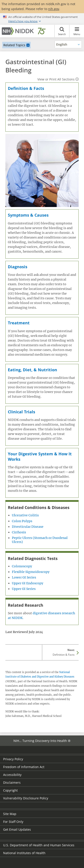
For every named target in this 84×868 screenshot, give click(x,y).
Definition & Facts (26, 88)
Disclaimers (12, 782)
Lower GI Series (24, 577)
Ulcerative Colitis (25, 515)
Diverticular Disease (28, 527)
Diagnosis (18, 267)
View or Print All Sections (56, 79)
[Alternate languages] (68, 44)
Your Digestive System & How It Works (40, 456)
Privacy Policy (13, 759)
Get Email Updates (17, 829)
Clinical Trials (22, 412)
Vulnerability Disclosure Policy (26, 798)
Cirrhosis (19, 532)
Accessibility (12, 775)
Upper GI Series (24, 589)
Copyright (10, 790)
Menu (77, 31)
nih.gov (54, 9)
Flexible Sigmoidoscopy (31, 572)
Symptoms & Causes (28, 215)
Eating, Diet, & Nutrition (32, 370)
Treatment (19, 323)
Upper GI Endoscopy (28, 583)
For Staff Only (13, 822)
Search (62, 31)
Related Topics (14, 45)
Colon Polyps (22, 521)
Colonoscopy (22, 566)
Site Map (10, 814)
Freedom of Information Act (24, 767)
